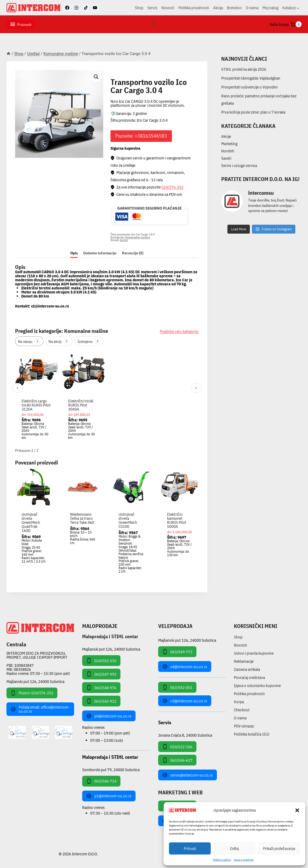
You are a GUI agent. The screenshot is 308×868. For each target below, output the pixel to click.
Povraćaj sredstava (249, 677)
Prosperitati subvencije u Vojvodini (249, 87)
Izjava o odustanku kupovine (257, 686)
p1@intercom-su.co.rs (109, 796)
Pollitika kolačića (222, 860)
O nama (252, 8)
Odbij (234, 848)
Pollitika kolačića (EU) (252, 734)
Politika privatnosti (194, 8)
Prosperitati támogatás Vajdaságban (251, 78)
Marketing (229, 144)
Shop (139, 8)
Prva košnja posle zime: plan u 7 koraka (253, 112)
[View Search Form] (154, 24)
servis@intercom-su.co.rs (188, 775)
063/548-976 (101, 688)
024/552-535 (101, 661)
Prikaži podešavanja (279, 848)
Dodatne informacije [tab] (100, 253)
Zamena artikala (247, 669)
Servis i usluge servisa (239, 165)
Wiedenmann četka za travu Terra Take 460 (82, 518)
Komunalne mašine (133, 76)
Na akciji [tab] (59, 341)
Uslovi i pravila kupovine (254, 653)
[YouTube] (95, 8)
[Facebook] (67, 8)
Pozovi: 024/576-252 (32, 693)
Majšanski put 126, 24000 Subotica (35, 681)
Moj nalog (270, 8)
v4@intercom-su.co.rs (185, 667)
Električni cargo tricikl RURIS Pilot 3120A (36, 405)
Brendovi (234, 8)
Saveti (226, 158)
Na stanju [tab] (29, 341)
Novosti (168, 8)
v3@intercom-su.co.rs (185, 701)
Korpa (239, 702)
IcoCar (124, 240)
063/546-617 (177, 760)
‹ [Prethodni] (18, 388)
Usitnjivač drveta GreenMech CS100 (128, 520)
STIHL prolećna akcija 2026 (244, 69)
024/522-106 (177, 747)
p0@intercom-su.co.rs (109, 716)
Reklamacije (244, 661)
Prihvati (190, 848)
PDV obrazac (244, 726)
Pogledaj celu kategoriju (179, 331)
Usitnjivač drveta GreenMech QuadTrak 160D (31, 522)
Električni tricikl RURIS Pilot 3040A (81, 405)
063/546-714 (101, 781)
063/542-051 (177, 687)
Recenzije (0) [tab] (133, 253)
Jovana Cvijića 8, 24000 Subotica (185, 735)
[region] (107, 397)
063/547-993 (101, 674)
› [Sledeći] (196, 388)
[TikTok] (86, 8)
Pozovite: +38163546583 (141, 136)
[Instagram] (77, 8)
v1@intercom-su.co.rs (50, 306)
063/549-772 (177, 652)
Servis (152, 8)
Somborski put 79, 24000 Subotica (111, 769)
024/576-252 (172, 187)
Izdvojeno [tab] (89, 341)
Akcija (218, 8)
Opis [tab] (74, 253)
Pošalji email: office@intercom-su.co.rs (40, 709)
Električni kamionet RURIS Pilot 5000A (177, 520)
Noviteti (228, 151)
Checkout (242, 710)
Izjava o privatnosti (244, 860)
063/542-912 (101, 701)
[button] (297, 810)
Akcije (226, 136)
